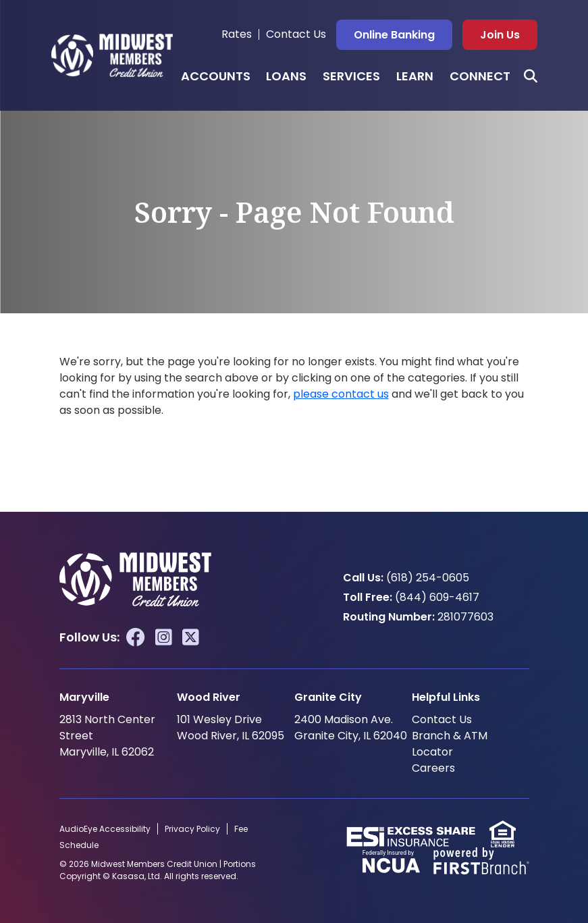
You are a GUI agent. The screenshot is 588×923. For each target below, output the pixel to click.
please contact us (341, 394)
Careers (433, 768)
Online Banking (394, 35)
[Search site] (531, 76)
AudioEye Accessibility (105, 829)
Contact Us (296, 34)
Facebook (136, 637)
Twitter (191, 637)
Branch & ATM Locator (450, 744)
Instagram (164, 637)
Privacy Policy (192, 829)
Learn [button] (415, 76)
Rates (237, 34)
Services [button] (351, 76)
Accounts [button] (216, 76)
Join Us (500, 35)
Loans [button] (286, 76)
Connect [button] (480, 76)
